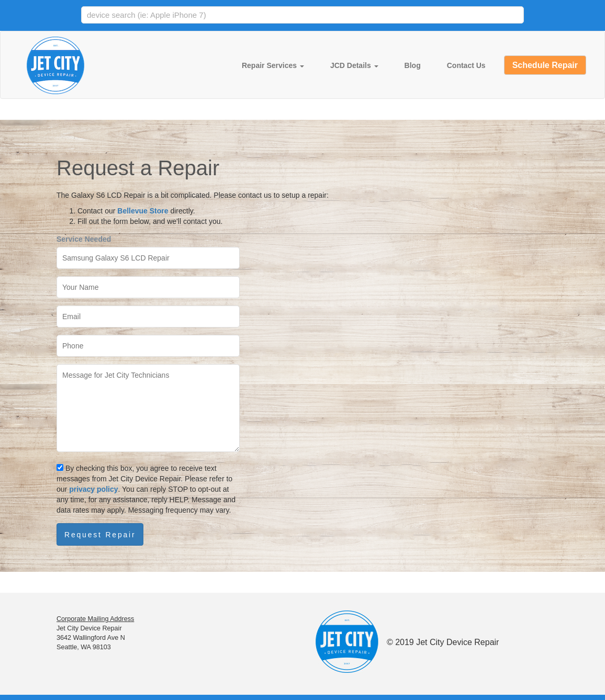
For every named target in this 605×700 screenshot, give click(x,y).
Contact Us (466, 65)
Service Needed (84, 239)
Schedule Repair (545, 65)
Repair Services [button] (273, 65)
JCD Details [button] (354, 65)
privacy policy (93, 489)
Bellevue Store (143, 211)
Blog (413, 65)
